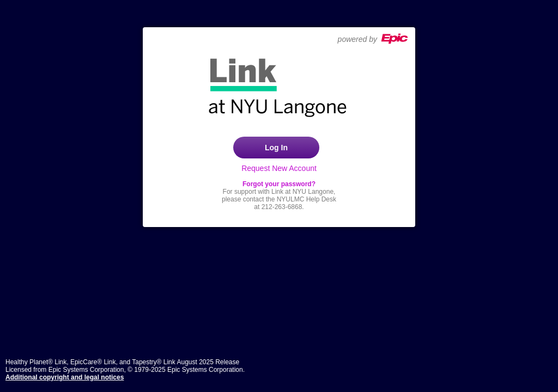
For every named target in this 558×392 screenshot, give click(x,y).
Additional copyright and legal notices (65, 377)
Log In (276, 148)
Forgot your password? (279, 184)
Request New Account (279, 168)
